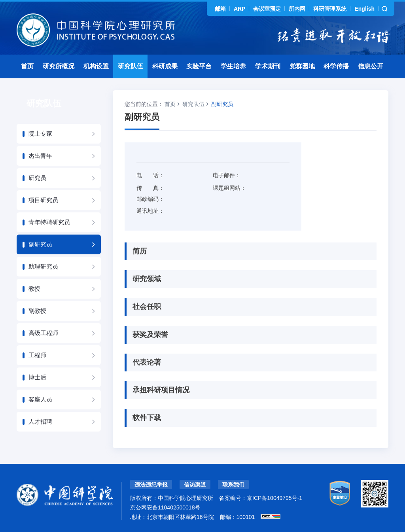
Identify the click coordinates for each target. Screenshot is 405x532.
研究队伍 (131, 66)
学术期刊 (268, 66)
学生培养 (233, 66)
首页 (27, 66)
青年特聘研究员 (49, 222)
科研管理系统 (330, 9)
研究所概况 (59, 66)
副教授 (37, 311)
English (364, 9)
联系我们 (233, 485)
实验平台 (199, 66)
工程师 (37, 355)
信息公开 (371, 66)
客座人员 (40, 399)
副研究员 (40, 244)
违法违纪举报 (151, 485)
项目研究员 (43, 200)
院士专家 (40, 133)
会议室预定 (267, 9)
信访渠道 (195, 485)
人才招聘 (40, 421)
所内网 (297, 9)
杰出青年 (40, 156)
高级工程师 (43, 333)
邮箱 (220, 9)
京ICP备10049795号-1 (274, 498)
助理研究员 (43, 266)
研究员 (37, 178)
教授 (34, 289)
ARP (240, 9)
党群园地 (302, 66)
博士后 (37, 377)
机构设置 (96, 66)
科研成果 (165, 66)
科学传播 (336, 66)
